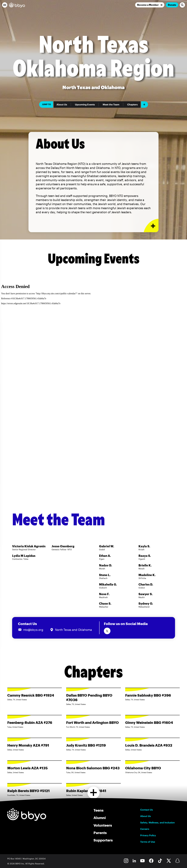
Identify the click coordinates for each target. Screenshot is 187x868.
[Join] (150, 5)
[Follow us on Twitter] (107, 631)
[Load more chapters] (94, 793)
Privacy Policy (148, 835)
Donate (172, 5)
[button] (5, 5)
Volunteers (103, 825)
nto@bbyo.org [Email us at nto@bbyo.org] (33, 630)
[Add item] (145, 105)
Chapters (132, 105)
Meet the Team (111, 105)
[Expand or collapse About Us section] (151, 226)
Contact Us (147, 810)
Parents (100, 833)
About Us (62, 105)
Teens (98, 810)
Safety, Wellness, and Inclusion (157, 823)
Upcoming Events (85, 105)
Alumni (100, 818)
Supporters (103, 840)
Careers (145, 829)
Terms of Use (148, 842)
